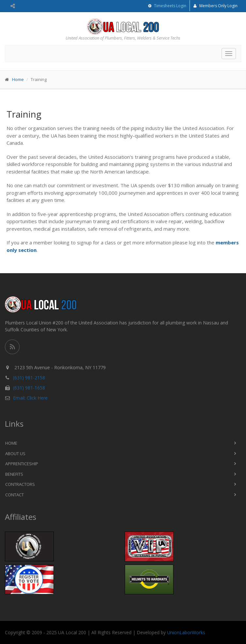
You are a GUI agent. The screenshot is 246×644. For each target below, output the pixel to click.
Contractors (20, 484)
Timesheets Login (170, 6)
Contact (15, 495)
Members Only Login (215, 6)
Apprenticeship (22, 464)
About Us (15, 454)
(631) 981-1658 (29, 388)
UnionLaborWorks (186, 632)
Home (18, 79)
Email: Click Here (30, 398)
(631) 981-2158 (29, 378)
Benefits (14, 474)
